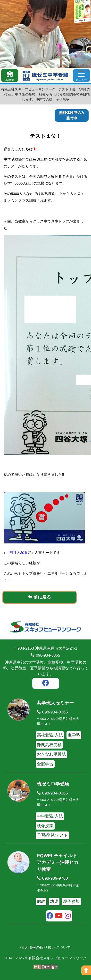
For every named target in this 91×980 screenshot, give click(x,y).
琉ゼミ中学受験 (53, 784)
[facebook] (46, 684)
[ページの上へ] (86, 970)
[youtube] (59, 916)
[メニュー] (81, 75)
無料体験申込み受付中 (72, 115)
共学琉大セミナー (55, 703)
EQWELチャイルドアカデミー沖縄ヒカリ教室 (58, 862)
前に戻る (39, 597)
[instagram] (68, 916)
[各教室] (10, 75)
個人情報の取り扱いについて (46, 947)
